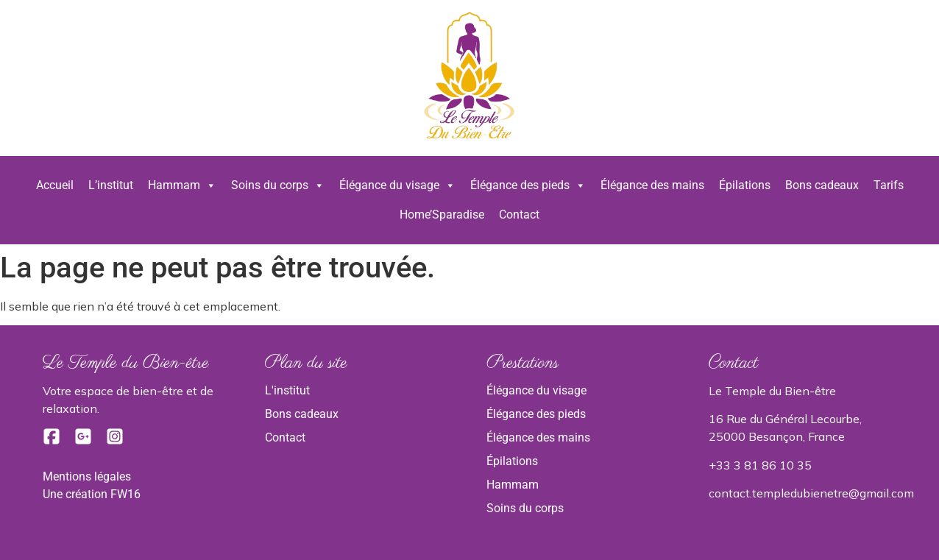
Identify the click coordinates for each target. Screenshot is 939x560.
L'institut (287, 390)
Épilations (745, 185)
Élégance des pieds (528, 185)
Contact (519, 215)
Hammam (182, 185)
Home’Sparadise (442, 215)
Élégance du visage (397, 185)
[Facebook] (53, 441)
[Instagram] (115, 441)
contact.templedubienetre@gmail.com (811, 493)
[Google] (85, 441)
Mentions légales (87, 476)
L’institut (111, 185)
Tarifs (889, 185)
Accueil (55, 185)
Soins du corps (278, 185)
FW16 (125, 494)
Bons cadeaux (822, 185)
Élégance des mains (652, 185)
